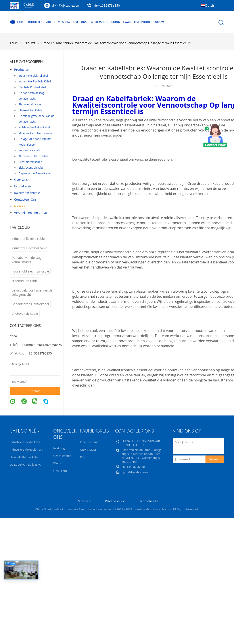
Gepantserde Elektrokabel (35, 173)
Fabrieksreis (23, 186)
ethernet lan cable (25, 281)
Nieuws (160, 22)
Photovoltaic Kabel (30, 104)
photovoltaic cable (25, 313)
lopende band (89, 442)
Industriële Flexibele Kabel (35, 81)
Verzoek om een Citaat (31, 213)
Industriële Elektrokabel (33, 76)
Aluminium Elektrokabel (33, 156)
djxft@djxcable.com (66, 5)
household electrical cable (30, 271)
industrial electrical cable (29, 248)
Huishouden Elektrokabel (34, 127)
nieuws (19, 206)
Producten (35, 22)
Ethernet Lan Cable (30, 110)
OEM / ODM (88, 450)
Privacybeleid (115, 501)
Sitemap (84, 501)
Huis (17, 22)
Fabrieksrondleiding (105, 22)
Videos (50, 22)
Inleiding (59, 448)
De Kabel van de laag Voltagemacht (31, 96)
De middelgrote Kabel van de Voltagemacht (36, 119)
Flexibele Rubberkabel (32, 87)
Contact (35, 391)
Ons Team (60, 471)
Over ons (80, 22)
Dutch (210, 5)
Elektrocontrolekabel (31, 168)
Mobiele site (149, 501)
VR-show (64, 22)
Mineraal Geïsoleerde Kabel (35, 133)
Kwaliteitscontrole (137, 22)
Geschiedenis (62, 456)
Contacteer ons (25, 199)
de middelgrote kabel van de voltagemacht (32, 292)
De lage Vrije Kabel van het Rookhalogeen (35, 142)
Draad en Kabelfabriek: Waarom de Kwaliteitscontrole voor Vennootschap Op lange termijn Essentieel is (116, 43)
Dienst (58, 463)
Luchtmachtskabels (31, 162)
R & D (84, 457)
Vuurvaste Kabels (29, 150)
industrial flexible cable (28, 239)
